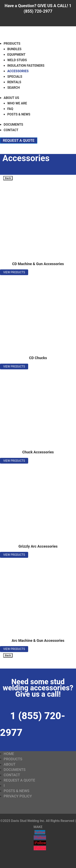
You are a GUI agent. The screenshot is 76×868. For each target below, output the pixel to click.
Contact (11, 130)
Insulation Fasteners (26, 66)
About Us (11, 98)
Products (12, 44)
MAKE (38, 827)
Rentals (14, 82)
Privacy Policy (18, 796)
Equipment (16, 55)
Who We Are (17, 103)
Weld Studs (17, 60)
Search (14, 88)
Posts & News (19, 114)
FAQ (10, 109)
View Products (14, 272)
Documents (13, 125)
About (10, 764)
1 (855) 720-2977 (33, 724)
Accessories (18, 71)
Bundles (14, 49)
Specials (15, 77)
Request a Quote (19, 140)
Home (9, 754)
